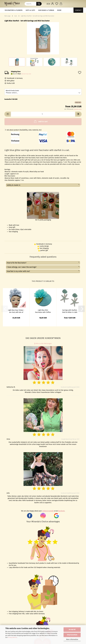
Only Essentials (72, 635)
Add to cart (41, 121)
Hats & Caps (30, 10)
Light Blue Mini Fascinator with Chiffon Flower (43, 311)
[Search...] (39, 4)
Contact (78, 10)
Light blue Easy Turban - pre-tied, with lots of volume (16, 311)
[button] (48, 4)
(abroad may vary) (26, 74)
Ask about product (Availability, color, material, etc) (24, 130)
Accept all (72, 630)
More (59, 10)
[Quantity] (43, 114)
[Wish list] (57, 4)
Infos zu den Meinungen (43, 344)
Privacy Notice (12, 637)
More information (72, 639)
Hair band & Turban (46, 10)
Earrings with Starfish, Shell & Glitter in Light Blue (70, 311)
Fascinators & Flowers (14, 10)
